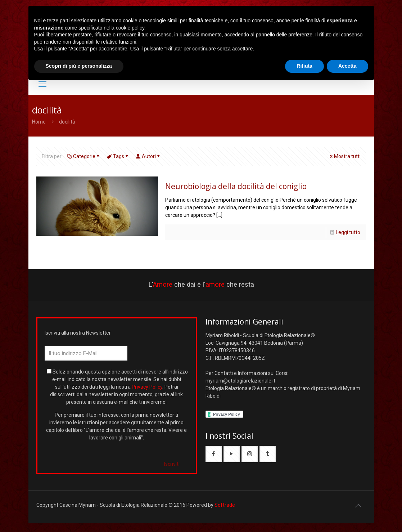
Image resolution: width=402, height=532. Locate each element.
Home (39, 122)
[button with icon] (214, 454)
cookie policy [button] (130, 28)
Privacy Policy (147, 387)
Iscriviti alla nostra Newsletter (78, 333)
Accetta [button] (347, 66)
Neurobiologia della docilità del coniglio (236, 186)
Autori (148, 156)
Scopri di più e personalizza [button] (79, 66)
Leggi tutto (348, 232)
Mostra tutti (345, 156)
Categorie (84, 156)
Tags (118, 156)
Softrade (225, 505)
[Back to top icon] (358, 506)
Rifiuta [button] (304, 66)
